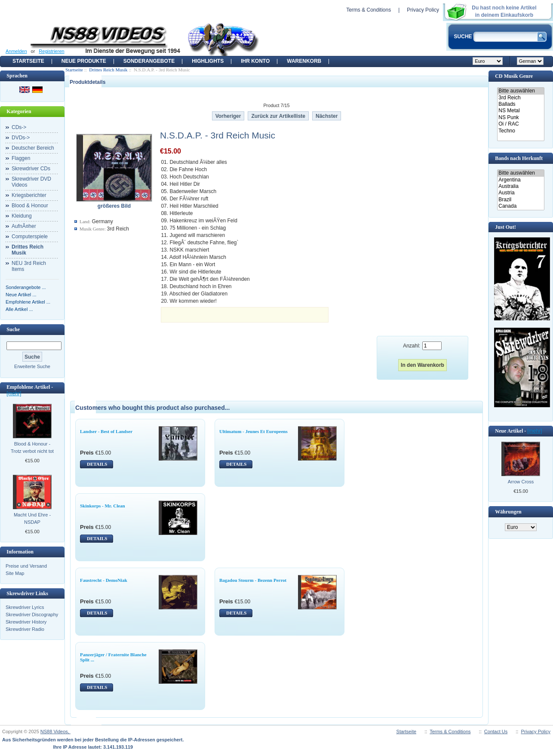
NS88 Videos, (55, 731)
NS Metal (521, 111)
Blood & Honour (30, 206)
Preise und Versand (26, 566)
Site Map (15, 573)
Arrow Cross (521, 482)
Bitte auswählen (521, 91)
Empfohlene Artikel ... (28, 302)
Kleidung (22, 216)
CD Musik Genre (514, 76)
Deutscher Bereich (33, 148)
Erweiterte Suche (32, 366)
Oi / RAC (521, 124)
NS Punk (521, 118)
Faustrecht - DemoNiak (104, 580)
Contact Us (496, 731)
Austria (521, 193)
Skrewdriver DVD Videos (31, 182)
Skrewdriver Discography (32, 615)
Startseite (28, 61)
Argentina (521, 180)
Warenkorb (304, 61)
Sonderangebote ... (26, 287)
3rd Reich (521, 98)
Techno (521, 131)
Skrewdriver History (26, 622)
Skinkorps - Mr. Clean (103, 506)
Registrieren (51, 51)
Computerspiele (30, 237)
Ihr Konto (255, 61)
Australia (521, 186)
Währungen (508, 512)
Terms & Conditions (369, 10)
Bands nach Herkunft (519, 158)
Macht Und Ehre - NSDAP (32, 518)
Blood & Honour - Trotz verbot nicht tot (32, 447)
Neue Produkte (84, 61)
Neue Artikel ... (21, 295)
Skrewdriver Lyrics (25, 607)
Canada (521, 206)
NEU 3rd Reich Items (29, 266)
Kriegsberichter (29, 195)
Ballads (521, 104)
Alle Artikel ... (19, 309)
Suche (13, 329)
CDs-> (19, 127)
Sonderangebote (149, 61)
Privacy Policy (423, 10)
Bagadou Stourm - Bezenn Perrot (253, 580)
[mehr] (14, 393)
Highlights (208, 61)
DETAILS (97, 464)
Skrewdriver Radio (25, 629)
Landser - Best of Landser (106, 431)
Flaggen (21, 158)
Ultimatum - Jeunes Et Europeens (253, 431)
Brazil (521, 200)
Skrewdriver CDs (31, 169)
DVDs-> (21, 138)
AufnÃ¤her (24, 226)
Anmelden (16, 51)
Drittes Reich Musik (108, 70)
